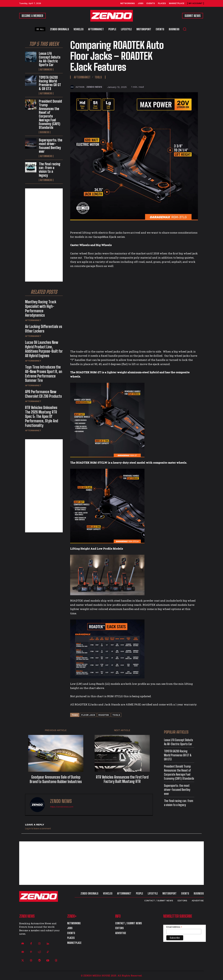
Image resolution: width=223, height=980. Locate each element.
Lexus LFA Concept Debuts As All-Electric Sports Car (50, 59)
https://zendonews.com (62, 807)
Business (45, 132)
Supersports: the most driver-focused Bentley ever (51, 146)
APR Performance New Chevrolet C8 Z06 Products (43, 394)
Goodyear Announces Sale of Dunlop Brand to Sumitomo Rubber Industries (56, 779)
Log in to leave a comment (38, 829)
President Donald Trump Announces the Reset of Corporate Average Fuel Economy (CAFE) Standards (50, 114)
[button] (185, 29)
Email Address (174, 927)
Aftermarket (33, 320)
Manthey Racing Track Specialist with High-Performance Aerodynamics (41, 308)
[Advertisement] (44, 235)
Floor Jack (88, 715)
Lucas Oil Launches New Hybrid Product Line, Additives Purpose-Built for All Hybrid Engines (44, 349)
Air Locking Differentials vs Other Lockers (44, 329)
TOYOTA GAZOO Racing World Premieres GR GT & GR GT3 (50, 83)
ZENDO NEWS (94, 87)
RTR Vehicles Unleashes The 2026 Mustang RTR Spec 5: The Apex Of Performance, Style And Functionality (42, 416)
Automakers (46, 70)
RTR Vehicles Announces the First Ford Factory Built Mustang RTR (122, 779)
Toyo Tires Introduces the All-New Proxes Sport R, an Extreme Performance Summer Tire (44, 374)
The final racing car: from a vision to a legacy (50, 170)
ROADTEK (104, 715)
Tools (98, 77)
